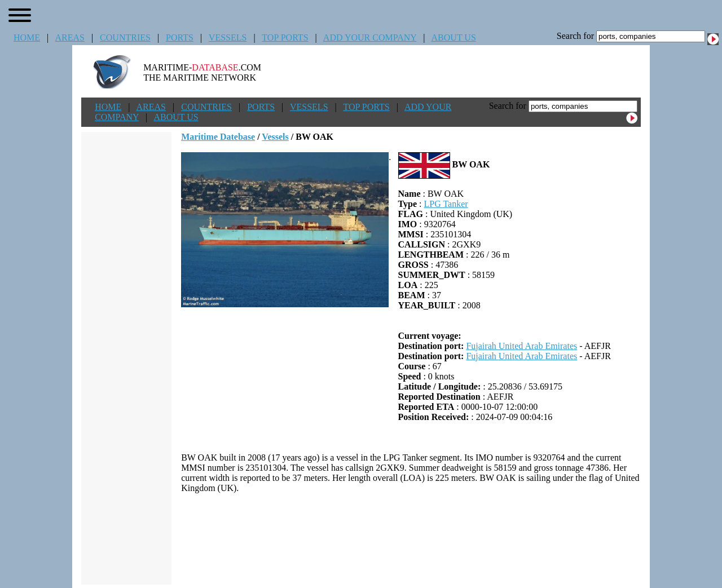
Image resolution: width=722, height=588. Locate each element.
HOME (27, 37)
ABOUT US (454, 37)
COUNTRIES (125, 37)
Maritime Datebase (218, 137)
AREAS (69, 37)
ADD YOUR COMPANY (370, 37)
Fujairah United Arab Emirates (521, 346)
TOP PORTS (285, 37)
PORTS (180, 37)
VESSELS (228, 37)
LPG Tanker (446, 204)
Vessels (275, 137)
